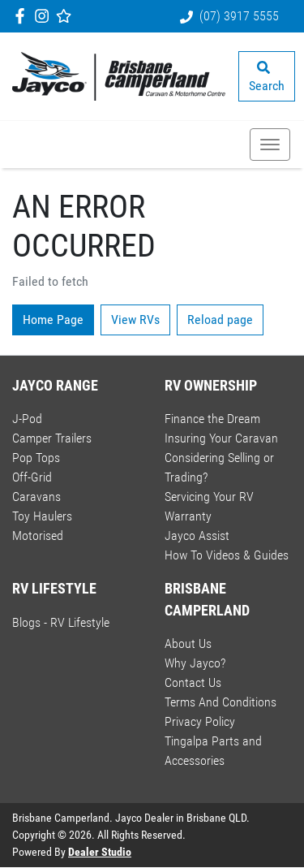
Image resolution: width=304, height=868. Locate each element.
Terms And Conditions (221, 702)
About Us (188, 643)
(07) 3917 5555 (239, 16)
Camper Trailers (52, 438)
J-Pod (27, 419)
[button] (270, 145)
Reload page (220, 320)
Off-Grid (32, 477)
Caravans (36, 497)
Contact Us (193, 682)
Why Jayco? (195, 663)
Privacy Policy (200, 721)
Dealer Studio (100, 852)
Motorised (38, 535)
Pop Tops (36, 458)
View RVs (135, 320)
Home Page (53, 320)
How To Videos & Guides (227, 555)
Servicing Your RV (209, 497)
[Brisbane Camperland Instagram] (45, 16)
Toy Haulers (42, 516)
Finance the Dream (212, 419)
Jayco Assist (197, 535)
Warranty (188, 516)
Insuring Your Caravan (221, 438)
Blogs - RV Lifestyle (61, 622)
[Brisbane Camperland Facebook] (23, 16)
